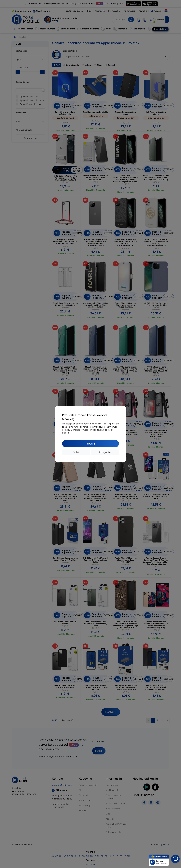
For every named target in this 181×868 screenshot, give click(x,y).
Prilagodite (105, 452)
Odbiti (76, 452)
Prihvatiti (91, 444)
